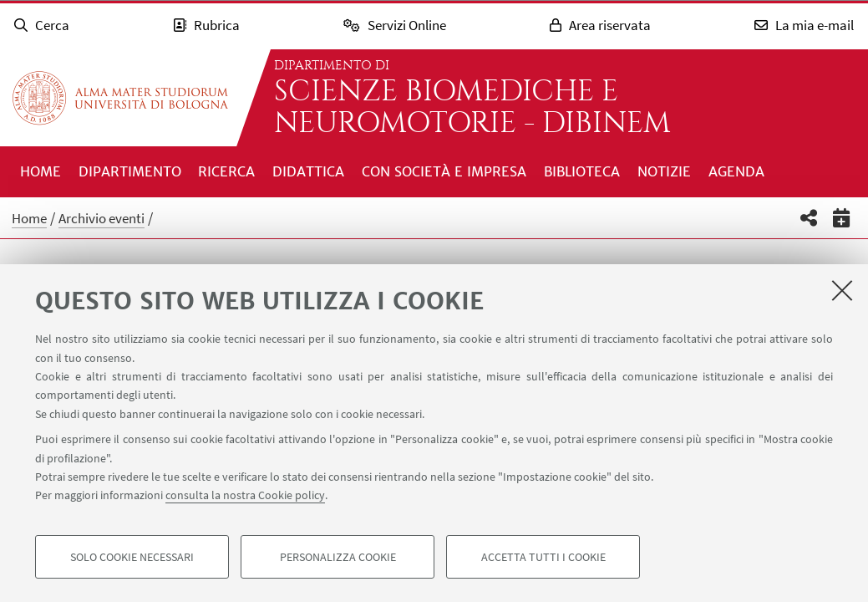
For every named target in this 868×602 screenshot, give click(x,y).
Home (41, 171)
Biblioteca (582, 171)
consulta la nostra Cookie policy (245, 495)
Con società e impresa (444, 171)
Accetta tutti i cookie (543, 557)
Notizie (664, 171)
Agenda (736, 171)
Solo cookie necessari (132, 557)
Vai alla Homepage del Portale (120, 98)
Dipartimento (130, 171)
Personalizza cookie (338, 557)
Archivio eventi (102, 218)
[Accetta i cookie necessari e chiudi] (842, 290)
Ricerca (226, 171)
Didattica (308, 171)
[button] (809, 218)
